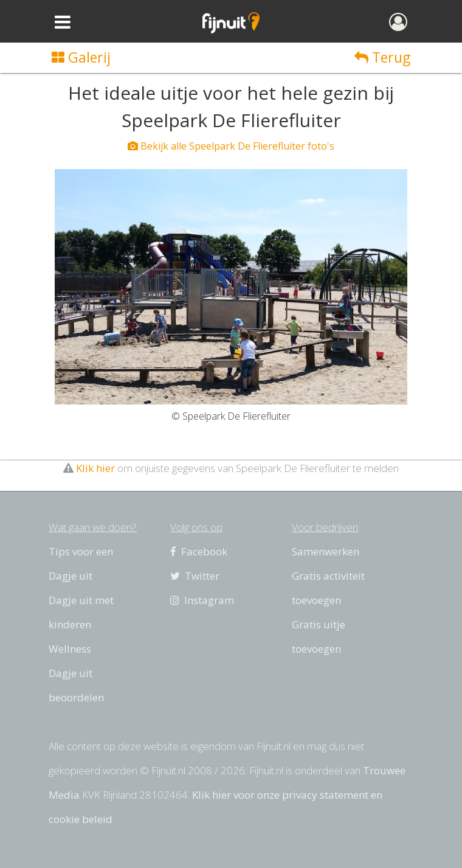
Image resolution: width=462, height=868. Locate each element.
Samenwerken (326, 551)
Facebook (199, 551)
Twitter (195, 576)
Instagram (202, 600)
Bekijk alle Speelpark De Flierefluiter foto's (231, 146)
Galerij (81, 57)
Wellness (70, 649)
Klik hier (95, 468)
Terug (382, 57)
